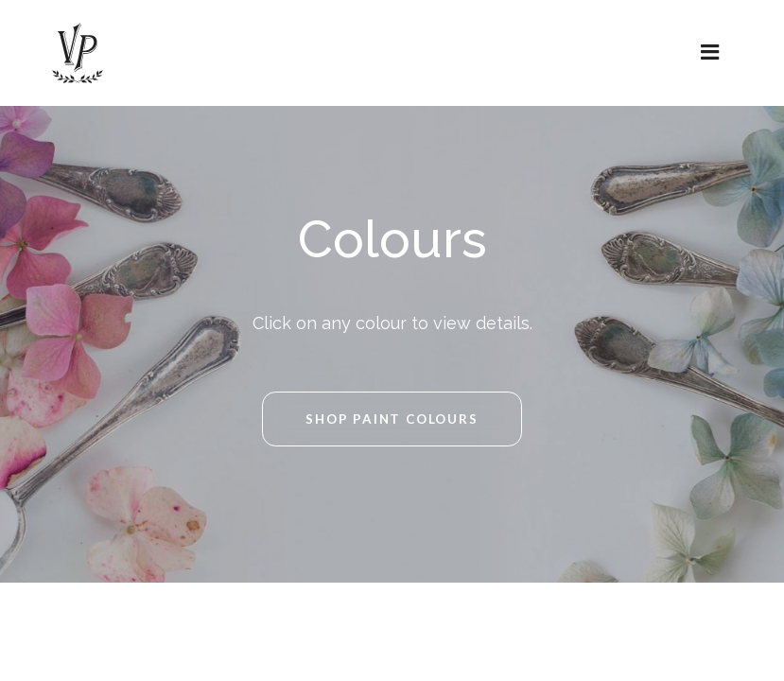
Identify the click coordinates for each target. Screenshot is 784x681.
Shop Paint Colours (392, 419)
